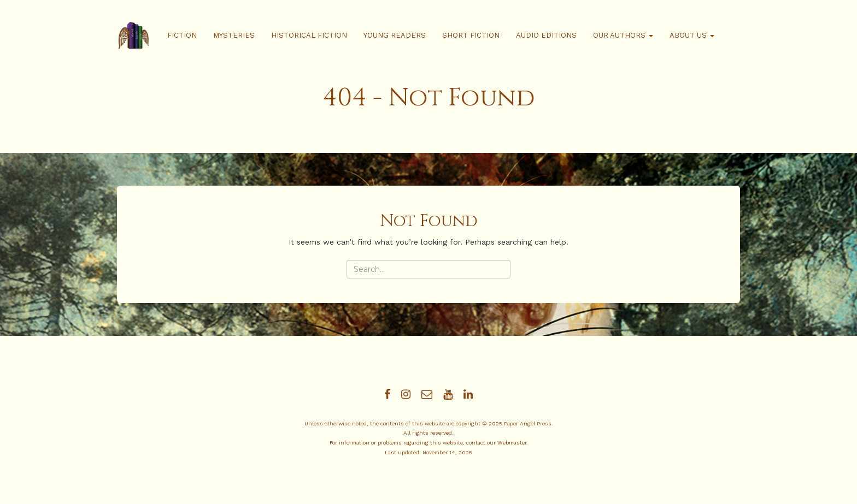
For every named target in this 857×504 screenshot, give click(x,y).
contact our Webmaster (496, 443)
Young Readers (395, 35)
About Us (692, 35)
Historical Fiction (309, 35)
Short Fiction (471, 35)
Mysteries (234, 35)
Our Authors (623, 35)
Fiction (182, 35)
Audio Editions (546, 35)
